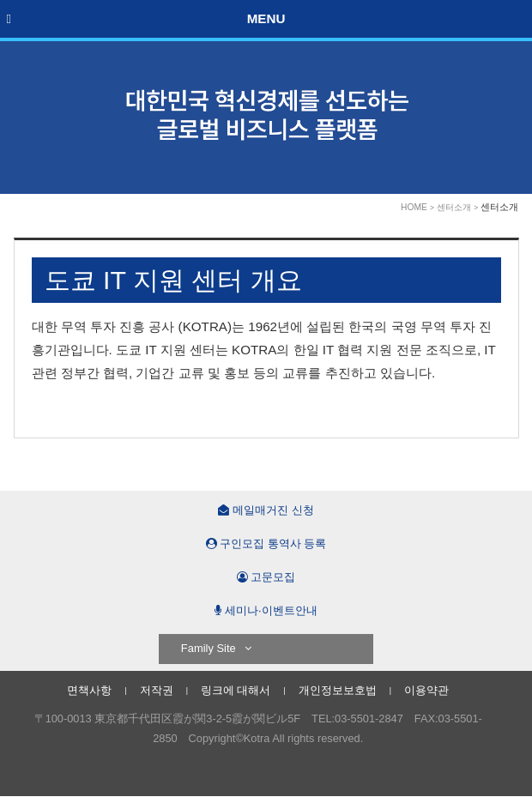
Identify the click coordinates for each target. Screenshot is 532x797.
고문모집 (266, 577)
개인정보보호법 (338, 690)
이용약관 (426, 690)
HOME (414, 207)
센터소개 (454, 207)
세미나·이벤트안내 (266, 610)
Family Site (216, 648)
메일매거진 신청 (266, 510)
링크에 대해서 (236, 690)
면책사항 (89, 690)
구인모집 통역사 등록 (266, 543)
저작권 (157, 690)
